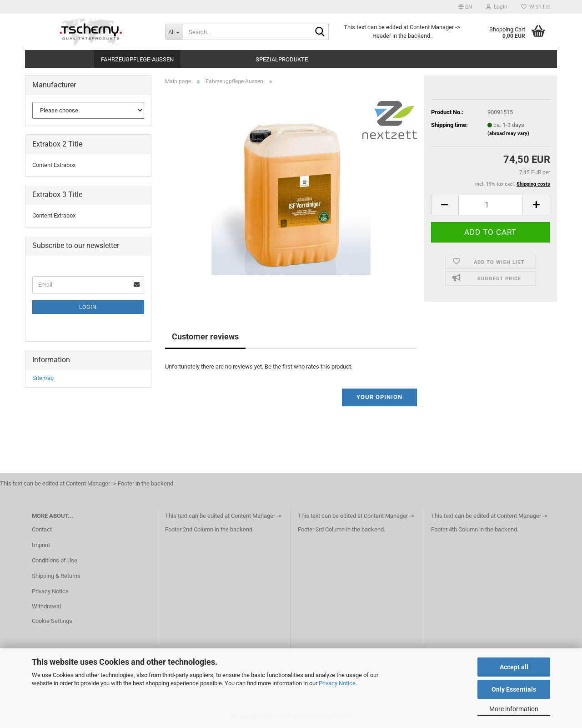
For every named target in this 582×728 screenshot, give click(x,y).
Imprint (41, 545)
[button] (465, 7)
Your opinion (379, 397)
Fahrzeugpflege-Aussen (137, 59)
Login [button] (497, 7)
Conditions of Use (55, 560)
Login (88, 307)
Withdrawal (46, 606)
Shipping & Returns (56, 576)
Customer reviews (205, 336)
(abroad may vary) (508, 134)
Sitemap (43, 378)
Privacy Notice (337, 683)
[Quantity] (491, 205)
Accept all (514, 667)
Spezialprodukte (282, 59)
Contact (42, 529)
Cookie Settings (52, 621)
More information (514, 709)
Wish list (536, 7)
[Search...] (174, 32)
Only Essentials (514, 689)
